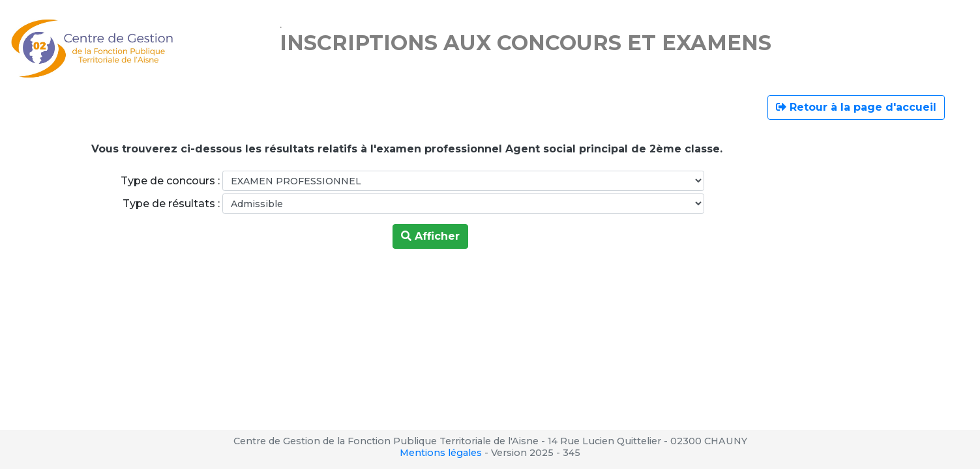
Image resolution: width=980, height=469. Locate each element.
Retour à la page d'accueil (856, 107)
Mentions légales (441, 453)
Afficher (430, 236)
